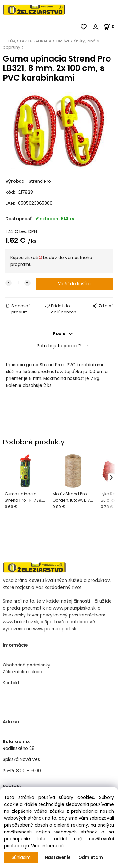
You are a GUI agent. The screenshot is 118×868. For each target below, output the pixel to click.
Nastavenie (58, 857)
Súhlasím (21, 857)
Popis (59, 334)
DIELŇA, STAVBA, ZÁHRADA (27, 41)
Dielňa (63, 41)
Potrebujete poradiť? (59, 346)
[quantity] (18, 283)
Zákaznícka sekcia (22, 672)
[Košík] (111, 27)
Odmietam (91, 857)
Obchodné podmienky (27, 665)
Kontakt (11, 683)
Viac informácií (47, 846)
